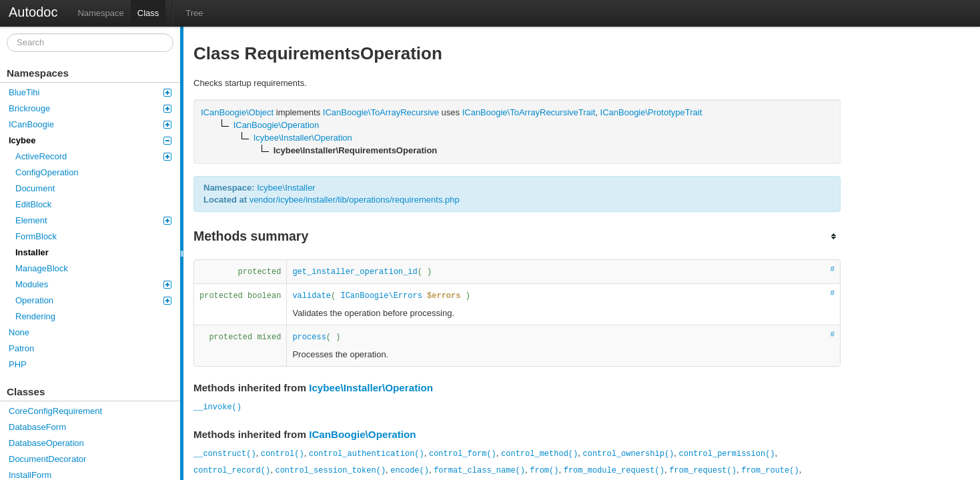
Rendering (35, 316)
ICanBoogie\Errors (381, 296)
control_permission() (727, 454)
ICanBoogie (90, 124)
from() (544, 471)
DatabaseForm (37, 427)
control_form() (463, 454)
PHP (18, 364)
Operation (93, 300)
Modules (93, 284)
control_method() (539, 454)
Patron (21, 348)
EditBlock (33, 204)
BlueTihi (90, 92)
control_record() (232, 471)
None (19, 332)
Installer (32, 252)
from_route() (770, 471)
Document (35, 188)
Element (93, 220)
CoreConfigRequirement (55, 411)
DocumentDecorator (47, 459)
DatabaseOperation (46, 443)
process (309, 337)
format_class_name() (479, 471)
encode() (410, 471)
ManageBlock (42, 268)
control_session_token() (330, 471)
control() (283, 454)
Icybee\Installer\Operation (371, 388)
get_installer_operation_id (355, 272)
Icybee (90, 140)
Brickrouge (90, 108)
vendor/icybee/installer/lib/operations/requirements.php (355, 200)
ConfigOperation (47, 172)
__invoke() (217, 407)
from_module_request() (614, 471)
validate (312, 296)
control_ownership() (628, 454)
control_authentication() (367, 454)
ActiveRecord (93, 156)
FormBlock (36, 236)
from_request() (703, 471)
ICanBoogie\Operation (363, 434)
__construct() (225, 454)
